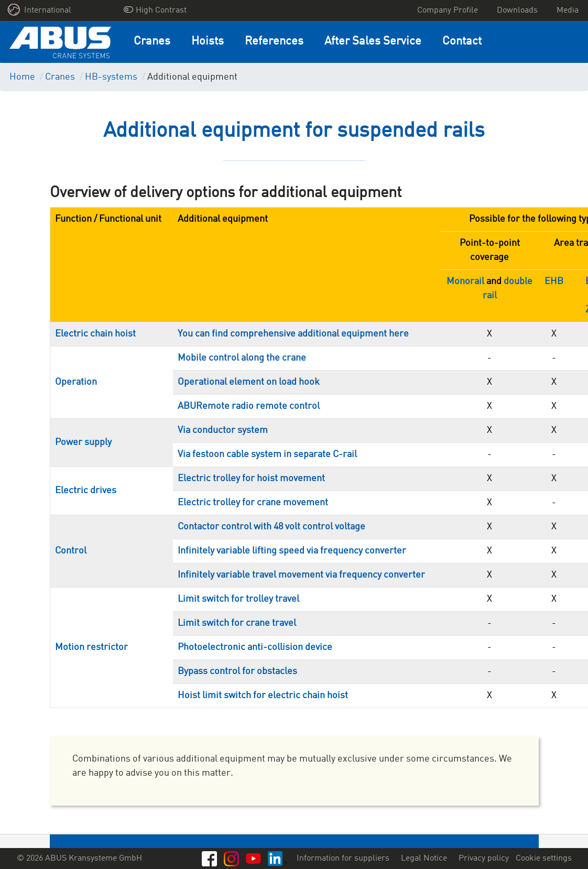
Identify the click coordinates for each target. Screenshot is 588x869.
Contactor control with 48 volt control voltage (271, 527)
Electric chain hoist (95, 334)
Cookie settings (544, 859)
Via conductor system (223, 430)
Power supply (83, 442)
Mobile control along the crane (242, 358)
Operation (76, 382)
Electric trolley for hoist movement (251, 479)
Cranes (152, 42)
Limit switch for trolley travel (238, 599)
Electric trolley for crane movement (253, 503)
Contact (462, 42)
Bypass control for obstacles (237, 671)
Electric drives (86, 491)
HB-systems (111, 77)
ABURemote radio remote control (249, 406)
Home (22, 77)
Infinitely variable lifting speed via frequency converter (292, 551)
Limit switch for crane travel (237, 623)
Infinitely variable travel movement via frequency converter (301, 575)
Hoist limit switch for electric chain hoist (263, 696)
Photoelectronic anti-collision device (255, 647)
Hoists (208, 42)
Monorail (465, 281)
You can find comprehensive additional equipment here (293, 334)
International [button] (40, 10)
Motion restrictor (91, 647)
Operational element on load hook (249, 382)
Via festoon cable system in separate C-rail (267, 454)
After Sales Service (373, 42)
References (274, 42)
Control (71, 551)
